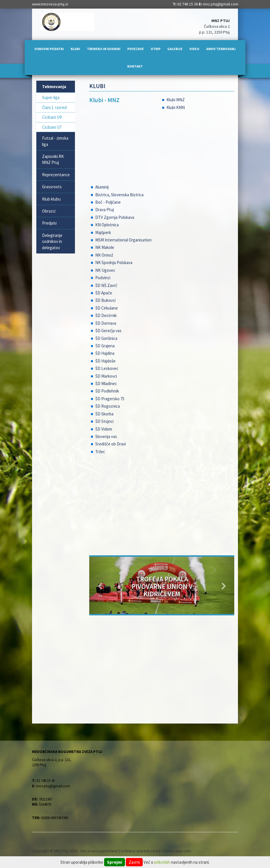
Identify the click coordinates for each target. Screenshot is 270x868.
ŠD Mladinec (106, 384)
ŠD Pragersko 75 (110, 399)
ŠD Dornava (106, 323)
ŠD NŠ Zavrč (106, 285)
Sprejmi (115, 862)
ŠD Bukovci (105, 300)
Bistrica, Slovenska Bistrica (119, 195)
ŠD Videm (104, 429)
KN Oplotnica (107, 225)
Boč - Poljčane (108, 202)
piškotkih (162, 862)
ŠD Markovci (106, 376)
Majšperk (103, 232)
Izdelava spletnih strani (141, 851)
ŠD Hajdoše (105, 361)
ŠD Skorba (104, 414)
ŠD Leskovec (107, 368)
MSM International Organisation (123, 240)
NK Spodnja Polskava (114, 262)
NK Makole (105, 247)
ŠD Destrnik (106, 315)
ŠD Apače (104, 293)
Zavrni (134, 862)
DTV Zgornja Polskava (115, 217)
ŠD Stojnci (104, 421)
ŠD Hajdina (105, 353)
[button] (100, 585)
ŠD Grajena (105, 346)
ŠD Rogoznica (108, 406)
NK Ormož (104, 255)
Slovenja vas (106, 436)
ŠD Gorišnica (106, 338)
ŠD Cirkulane (107, 308)
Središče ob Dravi (111, 444)
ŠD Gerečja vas (108, 331)
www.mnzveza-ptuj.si (50, 4)
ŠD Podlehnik (107, 391)
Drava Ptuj (105, 210)
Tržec (100, 452)
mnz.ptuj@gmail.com (221, 4)
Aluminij (102, 187)
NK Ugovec (105, 270)
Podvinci (103, 278)
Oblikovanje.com (176, 851)
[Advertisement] (162, 507)
